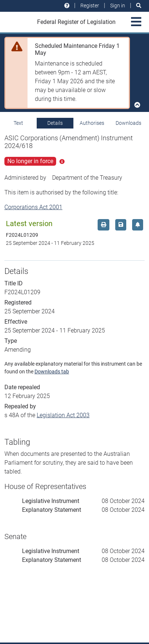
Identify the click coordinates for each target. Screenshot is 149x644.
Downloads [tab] (128, 123)
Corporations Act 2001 (33, 207)
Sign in (118, 6)
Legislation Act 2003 (63, 415)
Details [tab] (55, 123)
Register (90, 6)
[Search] (139, 6)
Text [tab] (18, 123)
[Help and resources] (67, 6)
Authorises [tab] (92, 123)
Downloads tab (52, 372)
